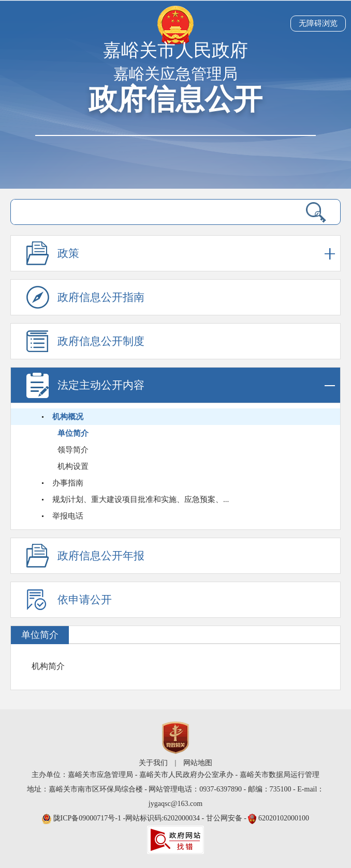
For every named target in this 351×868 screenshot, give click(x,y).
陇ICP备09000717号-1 (88, 818)
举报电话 (68, 516)
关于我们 (153, 763)
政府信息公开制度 (101, 341)
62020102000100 (284, 818)
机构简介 (48, 666)
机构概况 (68, 417)
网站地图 (198, 763)
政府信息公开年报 (101, 556)
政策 (196, 254)
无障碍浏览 (318, 23)
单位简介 (73, 433)
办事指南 (68, 483)
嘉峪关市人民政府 (175, 50)
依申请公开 (85, 600)
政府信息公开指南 (101, 297)
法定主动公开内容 (196, 385)
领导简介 (73, 450)
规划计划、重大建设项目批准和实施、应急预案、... (141, 499)
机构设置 (73, 466)
